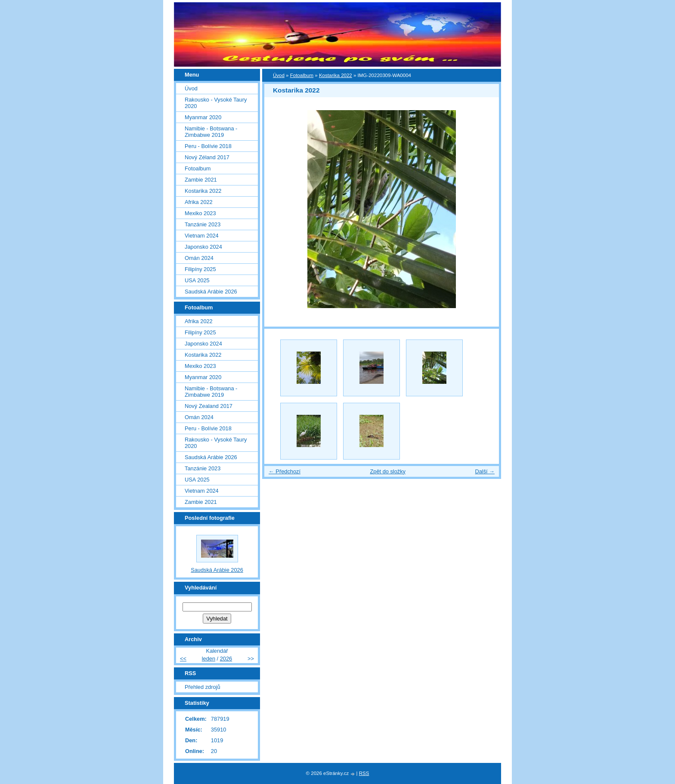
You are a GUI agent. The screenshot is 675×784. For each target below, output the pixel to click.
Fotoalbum (302, 75)
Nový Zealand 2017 (209, 406)
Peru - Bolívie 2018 (208, 146)
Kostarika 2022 (336, 75)
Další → (485, 471)
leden (209, 659)
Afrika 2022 (199, 202)
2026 (226, 659)
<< (183, 659)
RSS (364, 773)
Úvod (279, 75)
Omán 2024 (199, 258)
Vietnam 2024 (202, 236)
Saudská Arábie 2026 (211, 292)
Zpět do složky (388, 471)
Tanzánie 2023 (203, 224)
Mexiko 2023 (200, 213)
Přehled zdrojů (203, 687)
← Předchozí (285, 471)
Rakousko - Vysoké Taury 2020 (216, 103)
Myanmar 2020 (203, 117)
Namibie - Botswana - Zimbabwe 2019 (211, 132)
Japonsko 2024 (203, 247)
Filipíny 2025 (200, 269)
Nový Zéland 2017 (207, 157)
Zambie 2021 (201, 180)
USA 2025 (197, 280)
